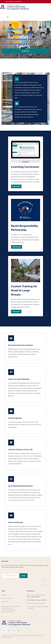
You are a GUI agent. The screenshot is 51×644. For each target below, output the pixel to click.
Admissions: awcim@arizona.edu (36, 595)
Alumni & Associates (7, 598)
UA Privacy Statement (7, 612)
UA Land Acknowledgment (9, 610)
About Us (4, 595)
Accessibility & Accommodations (10, 606)
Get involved (17, 247)
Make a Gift (5, 602)
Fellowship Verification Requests (36, 603)
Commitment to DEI (7, 608)
